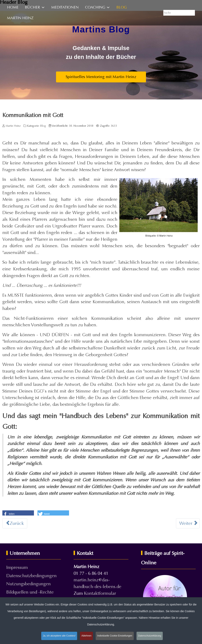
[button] (18, 513)
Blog (43, 126)
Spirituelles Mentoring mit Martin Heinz (101, 77)
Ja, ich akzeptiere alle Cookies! (59, 636)
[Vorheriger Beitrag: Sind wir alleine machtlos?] (15, 523)
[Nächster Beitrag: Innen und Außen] (188, 523)
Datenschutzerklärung (150, 636)
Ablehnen (87, 636)
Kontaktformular (100, 593)
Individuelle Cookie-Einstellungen (115, 636)
